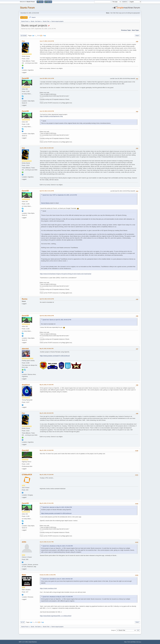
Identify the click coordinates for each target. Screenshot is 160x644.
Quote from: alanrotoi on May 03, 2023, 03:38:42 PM (57, 507)
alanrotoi (25, 349)
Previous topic (126, 30)
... (37, 36)
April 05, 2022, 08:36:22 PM (47, 316)
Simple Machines (33, 642)
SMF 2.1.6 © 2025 (23, 642)
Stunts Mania (45, 203)
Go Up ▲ (139, 642)
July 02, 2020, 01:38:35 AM (47, 148)
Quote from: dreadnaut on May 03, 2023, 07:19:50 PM (58, 546)
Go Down (24, 36)
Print (137, 36)
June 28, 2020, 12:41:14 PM (47, 78)
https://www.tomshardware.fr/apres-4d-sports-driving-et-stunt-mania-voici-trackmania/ (66, 274)
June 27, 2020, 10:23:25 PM (47, 41)
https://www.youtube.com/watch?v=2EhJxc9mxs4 (55, 356)
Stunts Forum (27, 8)
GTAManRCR (27, 475)
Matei (24, 575)
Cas (23, 41)
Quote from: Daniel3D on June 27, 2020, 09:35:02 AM (58, 579)
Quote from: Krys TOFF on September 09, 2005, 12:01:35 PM (60, 195)
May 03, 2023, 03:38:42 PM (47, 349)
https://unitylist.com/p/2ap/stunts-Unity (51, 116)
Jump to (113, 630)
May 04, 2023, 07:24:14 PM (47, 503)
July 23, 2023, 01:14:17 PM (47, 542)
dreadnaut (26, 385)
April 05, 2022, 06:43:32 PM (47, 299)
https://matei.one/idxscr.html (48, 588)
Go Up (23, 622)
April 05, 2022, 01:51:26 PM (47, 191)
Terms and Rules (132, 642)
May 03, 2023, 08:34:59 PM (47, 413)
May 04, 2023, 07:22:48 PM (47, 475)
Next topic (135, 30)
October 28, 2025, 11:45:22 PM (48, 575)
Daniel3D (25, 78)
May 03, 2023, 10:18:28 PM (47, 450)
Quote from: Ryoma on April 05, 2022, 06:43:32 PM (57, 320)
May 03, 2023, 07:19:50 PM (47, 385)
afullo (24, 542)
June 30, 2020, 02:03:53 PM (47, 111)
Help (125, 642)
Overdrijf (25, 450)
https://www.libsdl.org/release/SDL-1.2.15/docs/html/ (56, 616)
